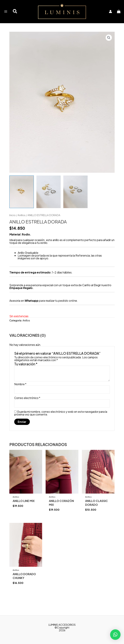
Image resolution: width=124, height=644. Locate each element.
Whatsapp (32, 309)
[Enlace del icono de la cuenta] (109, 16)
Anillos (22, 223)
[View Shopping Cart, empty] (117, 16)
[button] (16, 16)
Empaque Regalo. (22, 296)
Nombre (20, 392)
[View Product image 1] (22, 200)
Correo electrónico (27, 406)
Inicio (12, 223)
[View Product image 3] (75, 200)
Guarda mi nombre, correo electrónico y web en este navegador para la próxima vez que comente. (61, 421)
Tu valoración (26, 372)
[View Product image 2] (49, 200)
